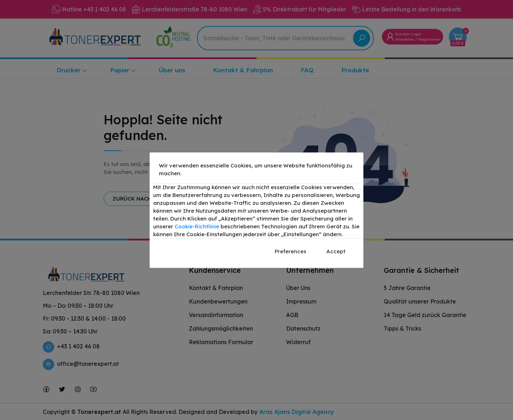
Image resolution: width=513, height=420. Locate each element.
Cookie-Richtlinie (197, 226)
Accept (336, 251)
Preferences (291, 251)
